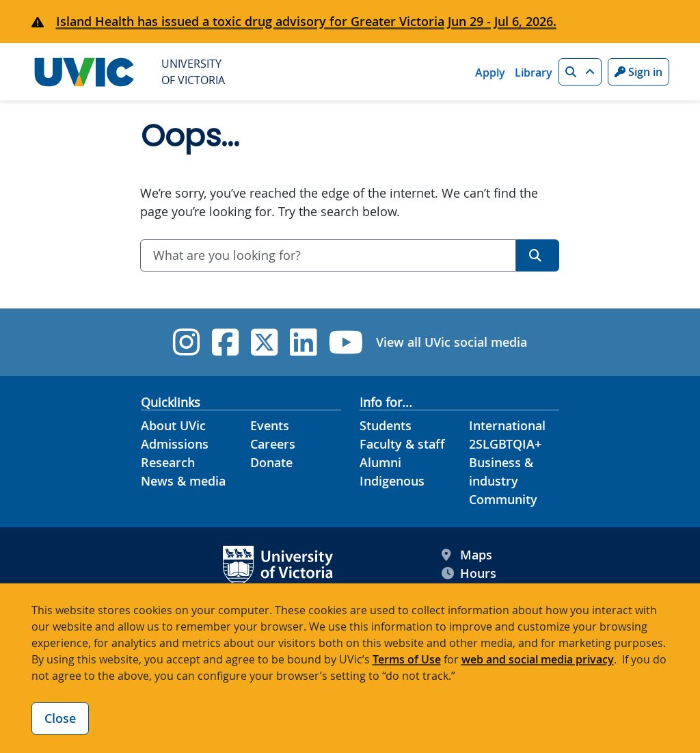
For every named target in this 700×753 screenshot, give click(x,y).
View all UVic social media (452, 342)
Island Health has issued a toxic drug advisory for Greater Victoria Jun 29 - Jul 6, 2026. (306, 21)
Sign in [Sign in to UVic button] (638, 72)
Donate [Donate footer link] (271, 462)
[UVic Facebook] (225, 342)
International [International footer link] (507, 425)
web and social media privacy (538, 659)
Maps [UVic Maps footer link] (467, 555)
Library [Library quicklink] (534, 72)
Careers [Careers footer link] (273, 444)
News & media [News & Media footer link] (183, 481)
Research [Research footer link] (168, 462)
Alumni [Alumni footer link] (380, 462)
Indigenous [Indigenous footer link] (392, 481)
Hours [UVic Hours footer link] (469, 573)
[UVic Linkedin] (303, 342)
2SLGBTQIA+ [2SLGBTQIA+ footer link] (505, 444)
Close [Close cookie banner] (60, 718)
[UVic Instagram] (186, 342)
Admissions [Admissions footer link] (175, 444)
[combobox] (328, 255)
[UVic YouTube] (346, 342)
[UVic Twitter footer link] (264, 342)
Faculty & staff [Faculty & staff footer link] (402, 444)
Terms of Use (407, 659)
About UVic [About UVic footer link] (173, 425)
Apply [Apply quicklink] (490, 72)
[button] (580, 72)
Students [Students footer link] (386, 425)
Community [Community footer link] (503, 499)
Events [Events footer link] (270, 425)
